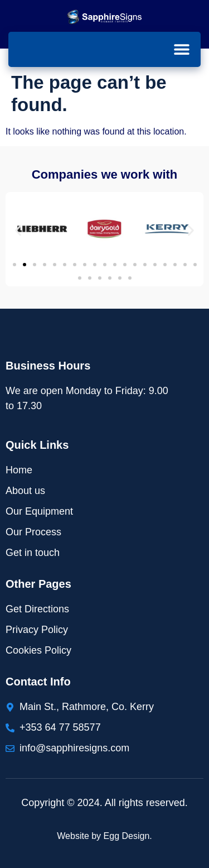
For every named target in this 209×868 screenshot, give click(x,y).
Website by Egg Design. (104, 836)
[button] (181, 49)
